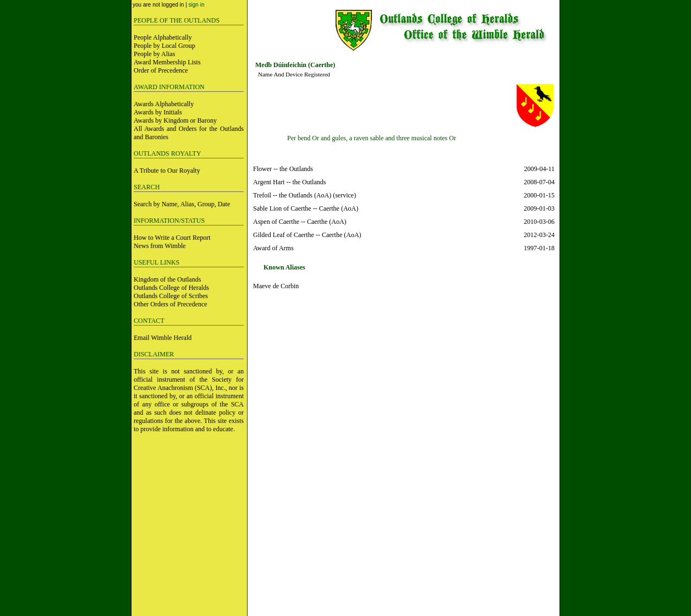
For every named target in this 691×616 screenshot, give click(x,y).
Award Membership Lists (167, 62)
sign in (197, 5)
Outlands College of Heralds (171, 288)
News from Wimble (160, 246)
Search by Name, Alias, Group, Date (182, 204)
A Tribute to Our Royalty (167, 170)
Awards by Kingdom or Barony (175, 120)
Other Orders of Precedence (171, 304)
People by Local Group (164, 46)
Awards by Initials (158, 112)
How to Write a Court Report (172, 238)
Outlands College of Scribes (171, 296)
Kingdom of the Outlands (167, 279)
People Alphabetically (163, 37)
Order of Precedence (161, 70)
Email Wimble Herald (163, 338)
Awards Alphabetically (164, 104)
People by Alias (154, 54)
